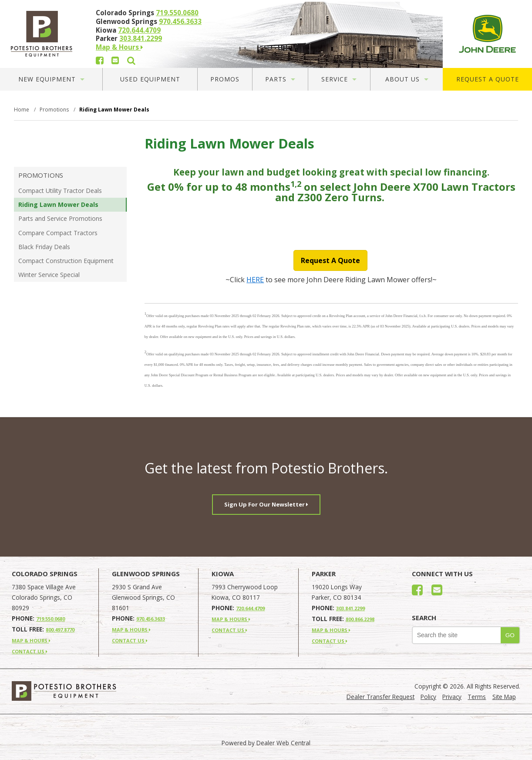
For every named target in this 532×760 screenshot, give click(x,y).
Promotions (41, 175)
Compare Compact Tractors (58, 233)
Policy (428, 697)
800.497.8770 (60, 630)
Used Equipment (150, 79)
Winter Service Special (49, 275)
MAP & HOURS (31, 640)
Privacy (452, 697)
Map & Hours (119, 47)
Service (339, 79)
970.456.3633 (180, 21)
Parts (280, 79)
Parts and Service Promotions (60, 218)
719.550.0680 (177, 13)
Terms (477, 697)
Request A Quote (488, 79)
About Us (407, 79)
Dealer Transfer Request (380, 697)
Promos (225, 79)
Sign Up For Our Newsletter (266, 504)
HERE (255, 280)
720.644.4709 (139, 30)
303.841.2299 (141, 38)
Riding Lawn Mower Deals (58, 204)
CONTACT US (30, 651)
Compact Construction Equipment (66, 261)
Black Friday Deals (44, 247)
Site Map (504, 697)
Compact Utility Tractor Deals (60, 191)
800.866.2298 (360, 619)
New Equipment (51, 79)
